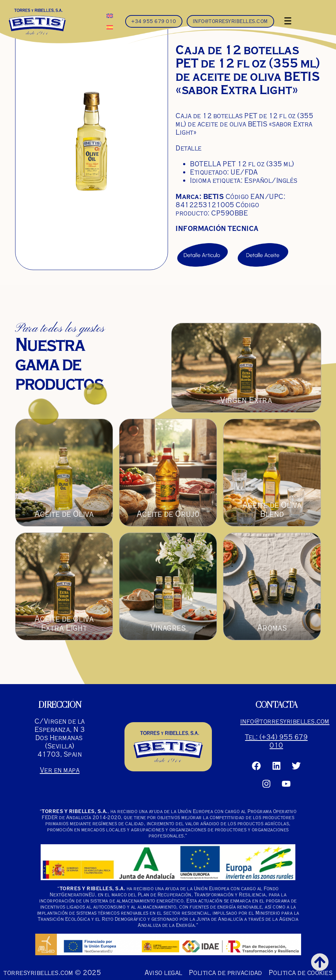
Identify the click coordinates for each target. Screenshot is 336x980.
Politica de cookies (301, 973)
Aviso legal (164, 973)
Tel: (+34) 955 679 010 (276, 741)
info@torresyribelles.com (285, 721)
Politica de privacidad (226, 973)
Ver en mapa (60, 770)
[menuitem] (110, 15)
